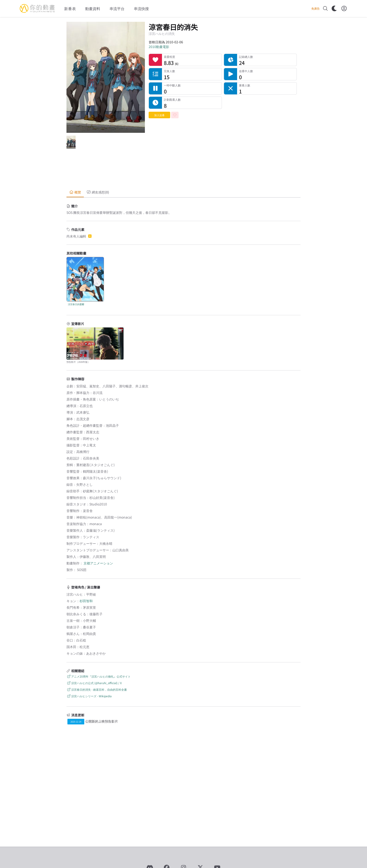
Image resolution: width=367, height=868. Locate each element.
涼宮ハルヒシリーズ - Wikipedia (89, 696)
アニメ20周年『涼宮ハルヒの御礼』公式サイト (99, 676)
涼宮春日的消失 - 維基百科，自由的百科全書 (97, 689)
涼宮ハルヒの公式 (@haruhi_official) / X (94, 683)
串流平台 (117, 8)
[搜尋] (325, 8)
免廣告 (316, 8)
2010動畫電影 (159, 47)
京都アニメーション (98, 563)
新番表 (70, 8)
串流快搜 (141, 8)
